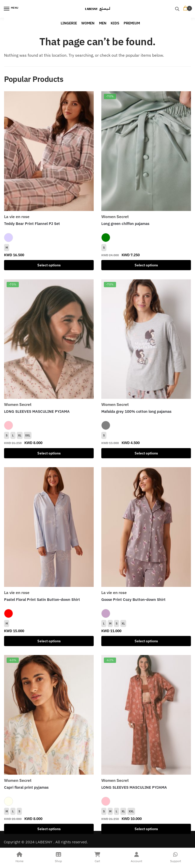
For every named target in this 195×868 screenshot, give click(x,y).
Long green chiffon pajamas (125, 224)
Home (20, 857)
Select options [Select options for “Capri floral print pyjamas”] (49, 829)
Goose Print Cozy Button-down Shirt (133, 599)
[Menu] (11, 9)
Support (175, 857)
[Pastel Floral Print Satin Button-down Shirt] (49, 527)
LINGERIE (69, 23)
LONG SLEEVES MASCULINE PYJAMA (37, 411)
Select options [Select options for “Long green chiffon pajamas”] (146, 265)
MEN (103, 23)
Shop (59, 857)
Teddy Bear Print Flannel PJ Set (32, 224)
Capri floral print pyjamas (26, 787)
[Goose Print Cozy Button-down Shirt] (146, 527)
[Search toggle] (177, 9)
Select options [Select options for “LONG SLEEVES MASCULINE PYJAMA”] (49, 453)
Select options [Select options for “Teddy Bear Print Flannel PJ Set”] (49, 265)
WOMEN (88, 23)
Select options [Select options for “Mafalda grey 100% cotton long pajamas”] (146, 453)
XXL (28, 435)
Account (137, 857)
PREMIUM (132, 23)
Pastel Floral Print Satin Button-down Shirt (42, 599)
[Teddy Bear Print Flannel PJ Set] (49, 151)
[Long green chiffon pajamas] (146, 151)
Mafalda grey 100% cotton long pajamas (136, 411)
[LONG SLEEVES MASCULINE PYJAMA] (49, 339)
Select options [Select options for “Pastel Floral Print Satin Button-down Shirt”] (49, 641)
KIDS (115, 23)
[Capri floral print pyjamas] (49, 715)
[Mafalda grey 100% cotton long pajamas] (146, 339)
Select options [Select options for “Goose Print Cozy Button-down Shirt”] (146, 641)
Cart (97, 857)
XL (20, 435)
